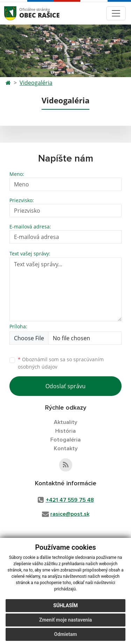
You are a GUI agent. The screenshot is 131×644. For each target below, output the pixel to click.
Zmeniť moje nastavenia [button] (65, 620)
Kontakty (66, 448)
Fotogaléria (65, 440)
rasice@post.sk (70, 514)
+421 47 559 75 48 (70, 500)
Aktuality (65, 422)
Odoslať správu (65, 386)
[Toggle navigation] (116, 13)
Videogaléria (36, 83)
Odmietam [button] (65, 634)
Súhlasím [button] (66, 605)
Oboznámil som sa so (61, 363)
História (65, 431)
